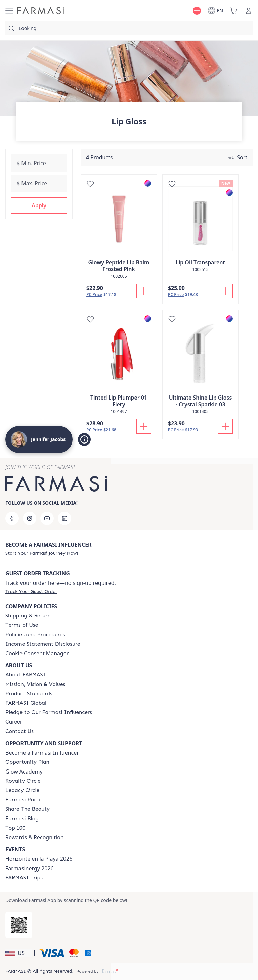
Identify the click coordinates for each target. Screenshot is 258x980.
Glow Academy (24, 772)
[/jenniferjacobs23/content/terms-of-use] (22, 625)
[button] (39, 205)
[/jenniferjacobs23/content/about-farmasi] (26, 675)
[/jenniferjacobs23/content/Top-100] (15, 828)
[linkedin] (64, 518)
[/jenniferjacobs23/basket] (234, 11)
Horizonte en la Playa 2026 (39, 859)
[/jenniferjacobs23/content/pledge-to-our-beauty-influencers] (49, 712)
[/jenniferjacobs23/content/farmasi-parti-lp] (23, 800)
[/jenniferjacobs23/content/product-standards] (29, 694)
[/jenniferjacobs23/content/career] (14, 722)
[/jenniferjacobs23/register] (42, 553)
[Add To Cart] (144, 291)
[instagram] (30, 518)
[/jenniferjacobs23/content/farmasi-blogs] (22, 819)
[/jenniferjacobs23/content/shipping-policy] (28, 616)
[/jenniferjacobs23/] (41, 11)
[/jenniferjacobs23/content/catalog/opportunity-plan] (27, 762)
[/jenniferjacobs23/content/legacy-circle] (22, 790)
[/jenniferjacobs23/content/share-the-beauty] (28, 809)
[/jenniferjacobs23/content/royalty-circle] (23, 781)
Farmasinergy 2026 (30, 868)
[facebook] (12, 518)
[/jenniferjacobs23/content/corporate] (26, 703)
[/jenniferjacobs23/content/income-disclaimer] (43, 644)
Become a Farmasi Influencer (42, 753)
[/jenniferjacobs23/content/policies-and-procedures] (35, 635)
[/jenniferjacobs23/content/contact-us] (19, 731)
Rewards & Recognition (35, 837)
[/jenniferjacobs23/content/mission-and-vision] (35, 684)
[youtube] (47, 518)
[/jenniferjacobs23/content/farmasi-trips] (24, 878)
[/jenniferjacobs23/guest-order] (31, 591)
